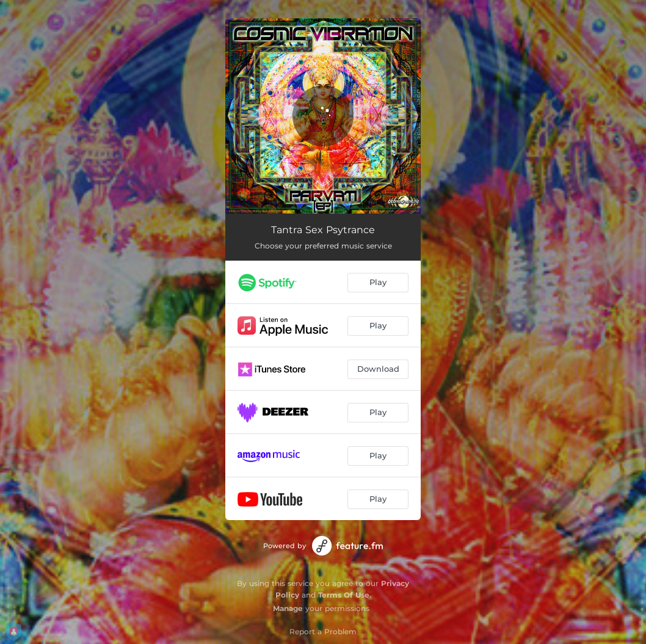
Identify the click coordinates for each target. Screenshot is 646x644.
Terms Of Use (344, 595)
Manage (288, 608)
